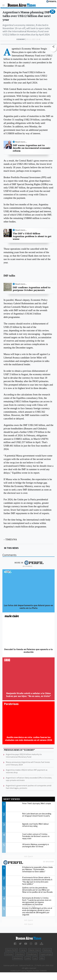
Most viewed (12, 799)
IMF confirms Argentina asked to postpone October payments (32, 289)
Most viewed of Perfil (29, 863)
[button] (52, 12)
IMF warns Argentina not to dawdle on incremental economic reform (32, 148)
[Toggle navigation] (4, 5)
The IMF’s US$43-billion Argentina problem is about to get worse (32, 236)
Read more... (21, 142)
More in (29, 563)
